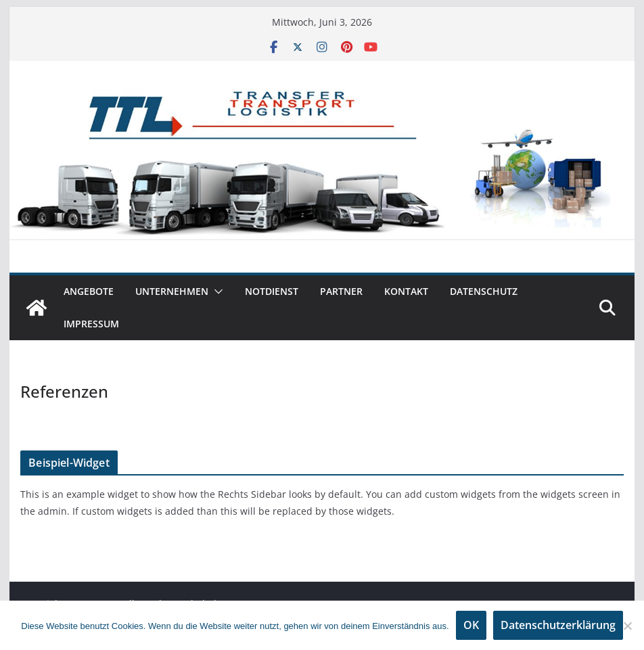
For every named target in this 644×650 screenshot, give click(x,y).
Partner (341, 291)
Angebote (89, 291)
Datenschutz (484, 291)
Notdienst (272, 291)
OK (471, 625)
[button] (216, 292)
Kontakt (406, 291)
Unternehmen (172, 291)
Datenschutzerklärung (558, 625)
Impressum (91, 324)
